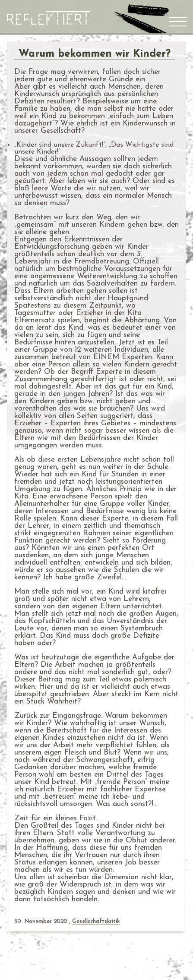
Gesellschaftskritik (96, 921)
